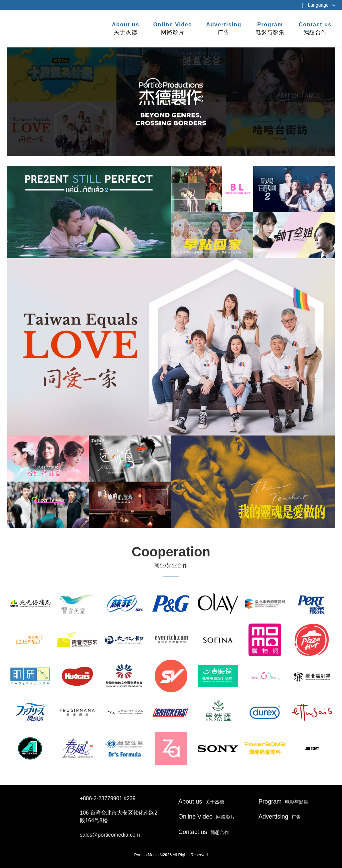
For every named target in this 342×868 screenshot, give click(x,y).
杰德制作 (27, 28)
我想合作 (315, 28)
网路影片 (173, 28)
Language (318, 5)
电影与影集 (270, 28)
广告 (224, 28)
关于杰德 (126, 28)
